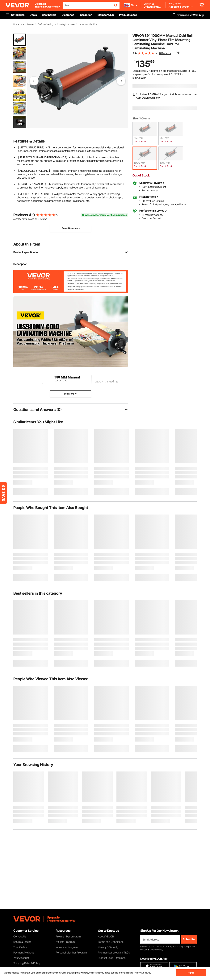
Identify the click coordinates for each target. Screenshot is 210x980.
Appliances (28, 24)
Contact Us (20, 936)
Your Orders (20, 947)
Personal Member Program (71, 952)
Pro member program (68, 936)
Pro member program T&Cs (114, 952)
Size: (136, 118)
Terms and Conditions (111, 942)
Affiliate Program (65, 942)
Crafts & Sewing (45, 24)
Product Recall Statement (112, 958)
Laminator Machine (88, 24)
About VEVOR (106, 936)
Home (16, 24)
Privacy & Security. (143, 973)
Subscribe (189, 939)
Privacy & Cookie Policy (152, 950)
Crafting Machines (66, 24)
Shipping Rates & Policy (27, 963)
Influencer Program (67, 947)
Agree (191, 973)
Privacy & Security (108, 947)
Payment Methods (24, 952)
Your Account (21, 958)
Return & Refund (22, 942)
